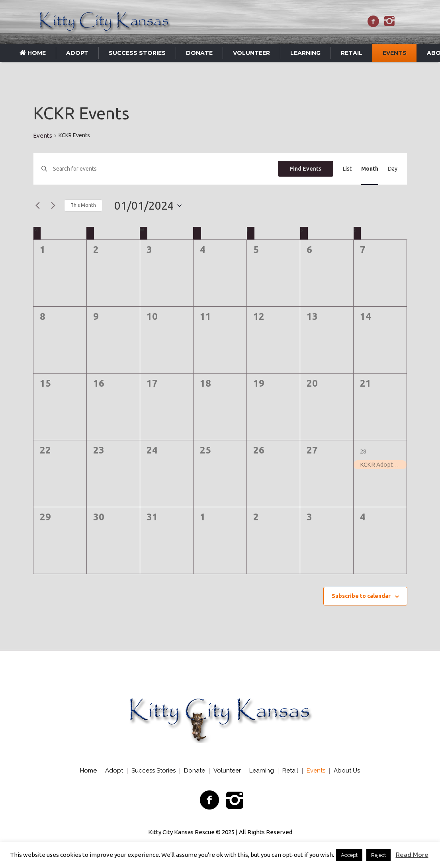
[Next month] (53, 206)
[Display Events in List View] (347, 169)
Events (43, 135)
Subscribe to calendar (361, 596)
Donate (195, 771)
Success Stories (154, 771)
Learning (262, 771)
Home (88, 771)
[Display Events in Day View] (393, 169)
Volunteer (227, 771)
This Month (83, 205)
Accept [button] (349, 855)
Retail (290, 771)
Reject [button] (378, 855)
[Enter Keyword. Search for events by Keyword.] (165, 169)
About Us (347, 771)
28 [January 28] (363, 451)
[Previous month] (38, 206)
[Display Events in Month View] (370, 169)
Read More (412, 855)
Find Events (306, 169)
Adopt (114, 771)
